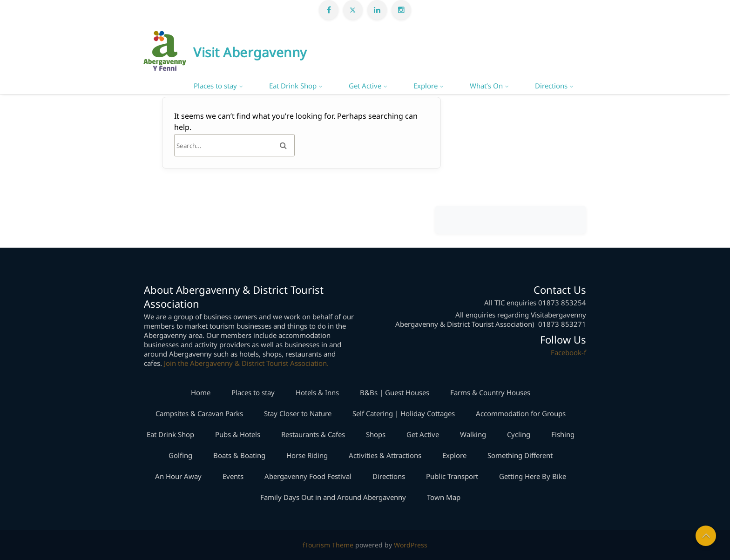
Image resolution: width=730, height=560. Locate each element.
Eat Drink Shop (293, 86)
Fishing (563, 434)
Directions (551, 86)
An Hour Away (178, 476)
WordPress (411, 545)
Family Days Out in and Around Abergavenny (333, 497)
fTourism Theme (328, 545)
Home (201, 392)
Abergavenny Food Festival (308, 476)
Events (233, 476)
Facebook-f (568, 352)
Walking (473, 434)
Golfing (180, 455)
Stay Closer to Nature (298, 413)
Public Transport (452, 476)
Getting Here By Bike (533, 476)
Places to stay (215, 86)
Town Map (444, 497)
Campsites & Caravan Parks (199, 413)
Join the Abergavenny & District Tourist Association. (246, 363)
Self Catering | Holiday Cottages (404, 413)
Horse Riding (307, 455)
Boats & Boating (239, 455)
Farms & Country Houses (490, 392)
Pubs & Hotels (238, 434)
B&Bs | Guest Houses (395, 392)
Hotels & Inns (317, 392)
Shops (376, 434)
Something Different (520, 455)
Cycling (519, 434)
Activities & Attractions (385, 455)
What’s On (486, 86)
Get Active (365, 86)
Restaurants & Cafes (313, 434)
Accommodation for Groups (521, 413)
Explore (426, 86)
